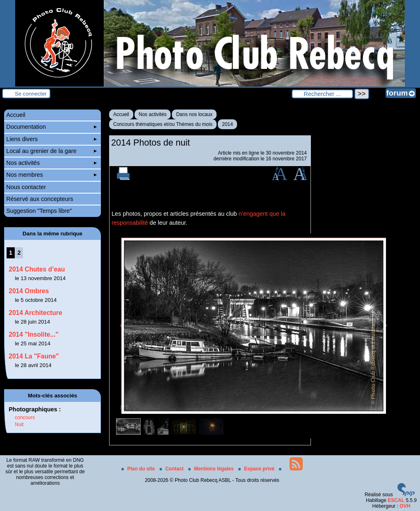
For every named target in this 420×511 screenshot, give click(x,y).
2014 (227, 124)
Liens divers (51, 139)
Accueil (121, 114)
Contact (172, 469)
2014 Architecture (35, 313)
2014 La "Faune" (34, 356)
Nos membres (51, 175)
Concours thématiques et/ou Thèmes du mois (163, 124)
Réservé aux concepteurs (40, 199)
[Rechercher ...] (322, 94)
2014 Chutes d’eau (37, 269)
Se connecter (31, 94)
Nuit (19, 424)
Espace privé (257, 469)
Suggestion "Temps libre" (39, 211)
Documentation (51, 127)
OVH (405, 506)
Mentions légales (212, 469)
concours (25, 417)
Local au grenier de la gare (51, 151)
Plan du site (139, 469)
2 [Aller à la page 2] (19, 253)
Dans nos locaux (194, 114)
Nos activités (153, 114)
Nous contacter (26, 187)
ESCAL (396, 500)
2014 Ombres (29, 291)
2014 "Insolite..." (33, 334)
